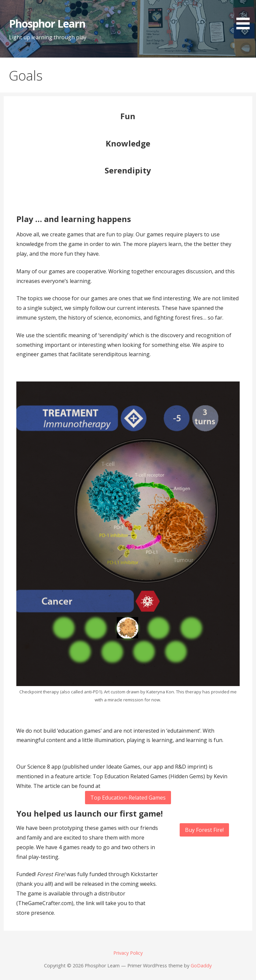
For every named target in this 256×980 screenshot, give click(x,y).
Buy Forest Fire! (204, 830)
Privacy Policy (128, 953)
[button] (245, 16)
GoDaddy (201, 966)
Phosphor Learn (47, 23)
